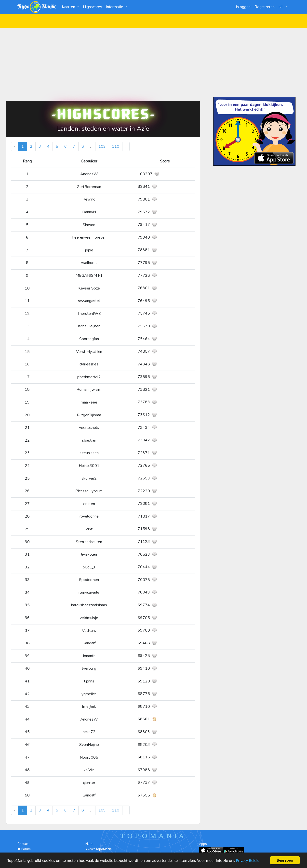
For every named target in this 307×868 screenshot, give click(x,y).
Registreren (265, 7)
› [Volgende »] (126, 146)
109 (102, 146)
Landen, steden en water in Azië (103, 129)
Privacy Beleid (248, 861)
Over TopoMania (100, 849)
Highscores (93, 7)
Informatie (115, 7)
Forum (24, 849)
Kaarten (69, 7)
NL (282, 7)
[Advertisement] (154, 62)
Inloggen (243, 7)
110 (116, 146)
